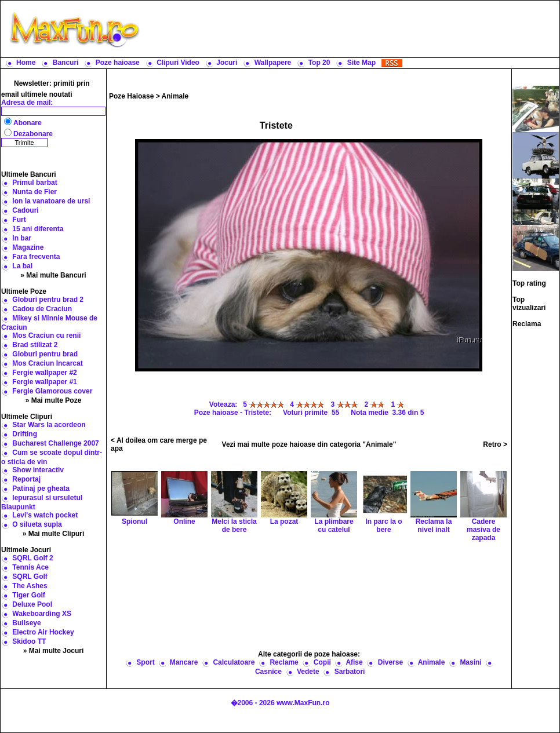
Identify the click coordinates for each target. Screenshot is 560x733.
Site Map (361, 63)
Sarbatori (350, 672)
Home (26, 63)
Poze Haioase (131, 96)
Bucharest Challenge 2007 (55, 443)
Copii (322, 662)
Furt (19, 220)
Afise (354, 662)
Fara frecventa (36, 257)
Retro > (495, 444)
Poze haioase (118, 63)
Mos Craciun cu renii (46, 335)
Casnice (268, 672)
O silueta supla (37, 524)
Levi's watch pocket (45, 515)
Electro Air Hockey (43, 632)
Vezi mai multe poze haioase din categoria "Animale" (309, 444)
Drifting (25, 434)
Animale (175, 96)
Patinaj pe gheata (41, 488)
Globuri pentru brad (45, 354)
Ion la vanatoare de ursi (51, 201)
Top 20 (319, 63)
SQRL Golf (30, 577)
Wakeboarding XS (42, 614)
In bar (22, 238)
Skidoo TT (29, 641)
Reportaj (26, 479)
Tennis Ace (30, 567)
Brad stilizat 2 (35, 345)
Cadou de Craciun (42, 309)
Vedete (308, 672)
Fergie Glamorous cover (52, 391)
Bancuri (66, 63)
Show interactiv (38, 470)
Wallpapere (273, 63)
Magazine (28, 247)
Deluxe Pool (32, 604)
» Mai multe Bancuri (53, 275)
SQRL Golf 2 (32, 558)
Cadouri (25, 210)
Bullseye (26, 623)
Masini (470, 662)
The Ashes (30, 586)
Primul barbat (34, 183)
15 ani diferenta (38, 229)
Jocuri (227, 63)
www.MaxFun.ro (303, 703)
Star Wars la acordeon (49, 425)
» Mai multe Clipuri (54, 534)
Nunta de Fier (34, 192)
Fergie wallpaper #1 (44, 382)
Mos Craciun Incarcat (47, 363)
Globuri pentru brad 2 (48, 300)
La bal (22, 266)
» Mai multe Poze (54, 400)
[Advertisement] (309, 595)
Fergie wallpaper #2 (44, 373)
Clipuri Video (178, 63)
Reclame (284, 662)
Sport (145, 662)
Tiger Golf (28, 595)
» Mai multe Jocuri (54, 651)
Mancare (184, 662)
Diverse (390, 662)
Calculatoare (234, 662)
